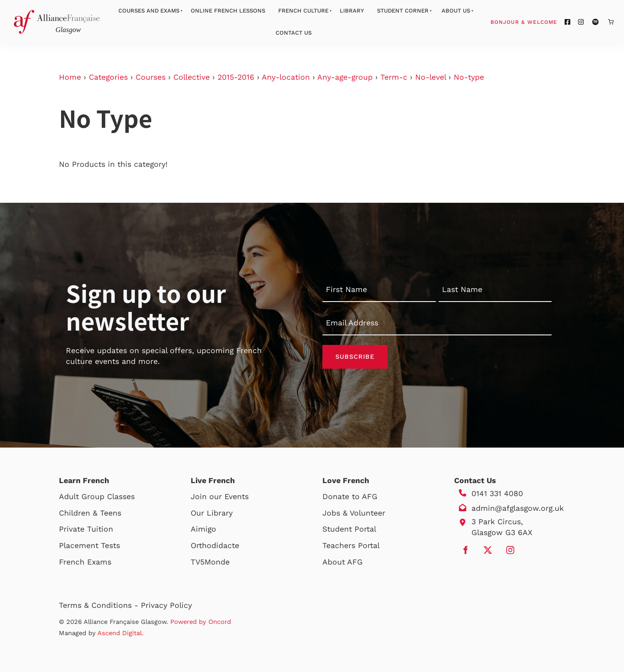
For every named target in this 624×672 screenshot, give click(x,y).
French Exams (85, 562)
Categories (108, 77)
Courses (151, 77)
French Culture (303, 11)
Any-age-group (345, 77)
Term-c (394, 77)
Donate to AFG (350, 497)
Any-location (286, 77)
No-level (431, 77)
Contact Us (294, 33)
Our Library (212, 513)
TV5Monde (210, 562)
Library (352, 11)
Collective (192, 77)
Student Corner (403, 11)
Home (70, 77)
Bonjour (540, 22)
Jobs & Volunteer (354, 513)
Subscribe (355, 357)
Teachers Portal (351, 545)
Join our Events (220, 497)
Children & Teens (90, 513)
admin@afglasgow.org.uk (518, 508)
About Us (456, 11)
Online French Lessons (228, 11)
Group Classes (108, 497)
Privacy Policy (166, 605)
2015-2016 (236, 77)
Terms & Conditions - (100, 605)
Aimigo (203, 529)
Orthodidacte (215, 545)
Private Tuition (86, 529)
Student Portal (349, 529)
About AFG (343, 562)
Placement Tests (89, 545)
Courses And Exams (149, 11)
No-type (469, 77)
